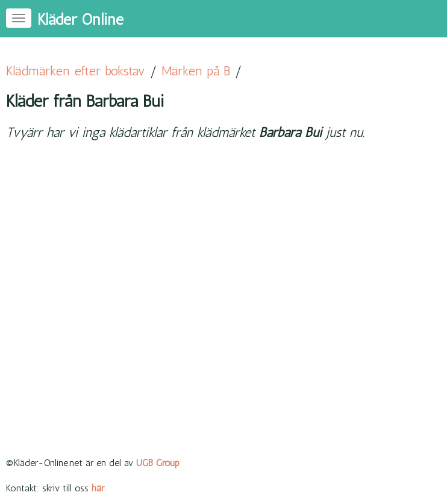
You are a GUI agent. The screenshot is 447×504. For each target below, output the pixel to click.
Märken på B (196, 71)
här (98, 488)
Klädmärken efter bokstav (76, 71)
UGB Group (158, 463)
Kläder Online (80, 20)
